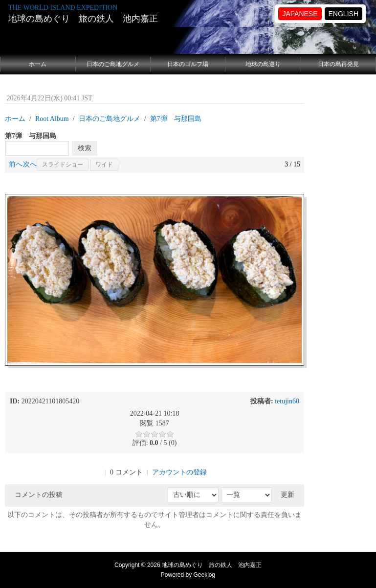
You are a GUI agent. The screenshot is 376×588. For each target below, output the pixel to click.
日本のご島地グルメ (113, 64)
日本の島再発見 (338, 64)
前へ (16, 164)
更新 (288, 495)
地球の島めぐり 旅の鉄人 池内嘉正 (83, 19)
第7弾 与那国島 (176, 119)
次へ (30, 164)
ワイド (104, 165)
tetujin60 (287, 401)
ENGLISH (343, 14)
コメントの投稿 (39, 495)
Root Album (52, 119)
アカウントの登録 (179, 472)
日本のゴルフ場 (188, 64)
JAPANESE (300, 14)
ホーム (38, 64)
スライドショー (63, 165)
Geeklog (205, 575)
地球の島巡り (263, 64)
